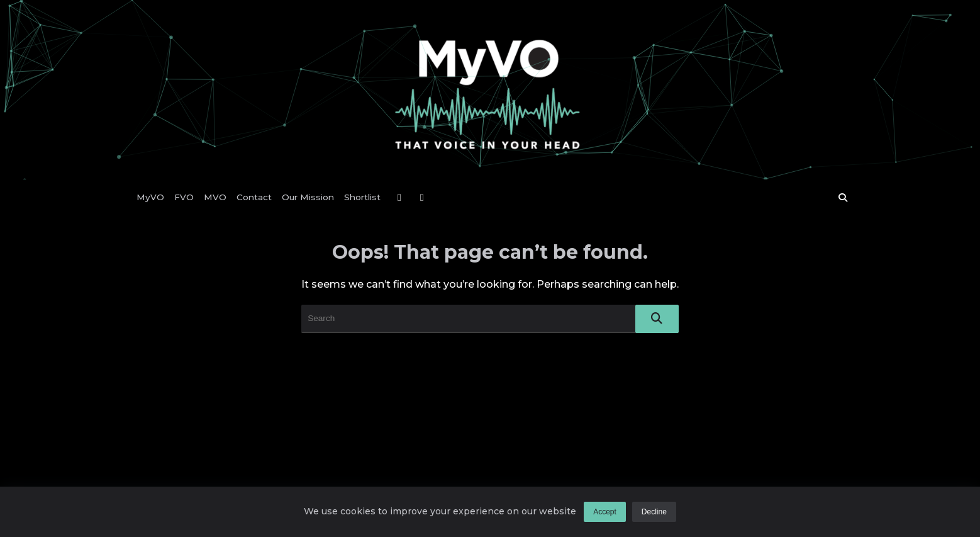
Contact (254, 197)
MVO (215, 197)
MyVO (150, 197)
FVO (184, 197)
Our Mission (308, 197)
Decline (654, 512)
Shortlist (362, 197)
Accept (605, 512)
